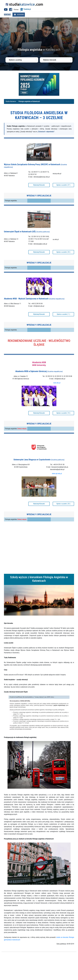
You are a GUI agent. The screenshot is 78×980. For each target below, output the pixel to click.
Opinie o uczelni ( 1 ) (63, 314)
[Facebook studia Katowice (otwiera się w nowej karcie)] (11, 10)
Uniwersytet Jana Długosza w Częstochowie (39, 460)
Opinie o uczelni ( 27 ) (63, 185)
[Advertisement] (39, 548)
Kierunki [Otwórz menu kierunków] (19, 15)
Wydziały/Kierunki (39, 185)
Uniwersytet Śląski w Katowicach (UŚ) (27, 232)
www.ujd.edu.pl (57, 474)
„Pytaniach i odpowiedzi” (46, 132)
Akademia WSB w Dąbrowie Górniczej (39, 371)
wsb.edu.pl (57, 383)
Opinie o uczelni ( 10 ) (63, 413)
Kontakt (7, 15)
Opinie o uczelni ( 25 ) (63, 252)
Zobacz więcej (22, 429)
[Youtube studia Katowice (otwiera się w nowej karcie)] (6, 10)
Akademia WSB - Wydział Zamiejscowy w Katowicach (34, 299)
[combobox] (22, 60)
